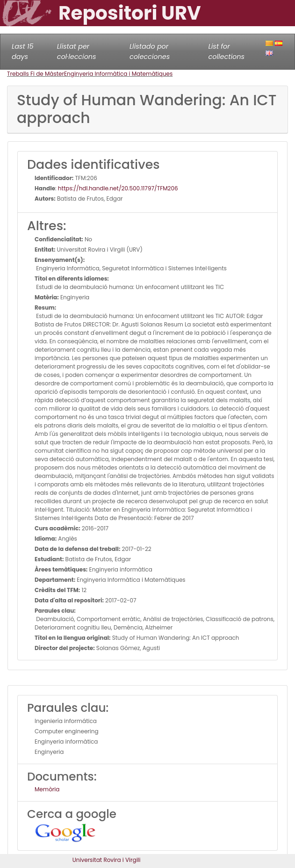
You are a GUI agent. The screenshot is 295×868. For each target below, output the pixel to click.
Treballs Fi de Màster (36, 74)
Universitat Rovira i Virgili (107, 860)
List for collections (227, 51)
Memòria (47, 789)
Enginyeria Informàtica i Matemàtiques (118, 74)
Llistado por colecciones (150, 51)
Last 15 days (23, 51)
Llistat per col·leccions (77, 51)
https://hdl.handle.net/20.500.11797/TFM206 (118, 188)
